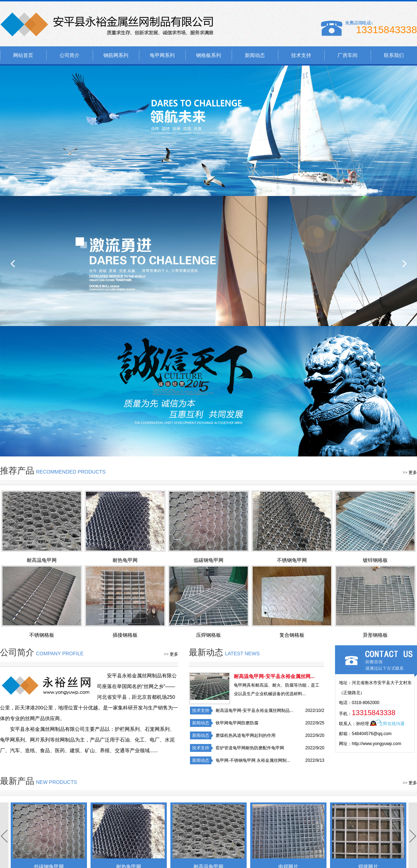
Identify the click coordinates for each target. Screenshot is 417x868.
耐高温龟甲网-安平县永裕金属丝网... (274, 676)
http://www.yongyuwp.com (377, 744)
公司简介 (69, 55)
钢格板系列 (208, 55)
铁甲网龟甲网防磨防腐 (237, 723)
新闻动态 (255, 55)
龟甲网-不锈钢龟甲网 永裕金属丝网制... (253, 760)
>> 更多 (410, 472)
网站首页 (23, 55)
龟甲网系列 (162, 55)
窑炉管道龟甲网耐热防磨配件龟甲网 (250, 748)
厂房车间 (347, 55)
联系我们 (394, 55)
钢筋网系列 (116, 55)
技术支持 (301, 55)
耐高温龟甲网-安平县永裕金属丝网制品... (254, 711)
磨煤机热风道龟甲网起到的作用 (246, 735)
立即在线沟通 (392, 724)
